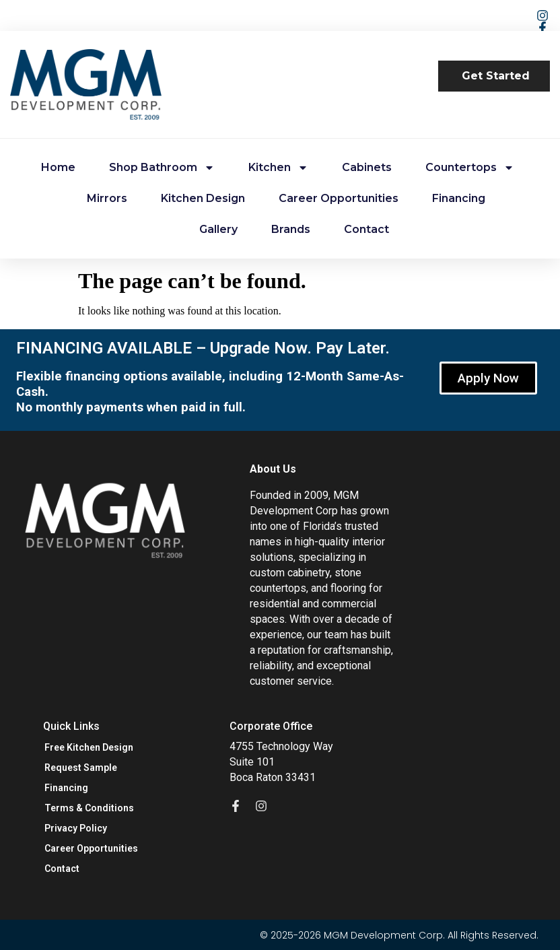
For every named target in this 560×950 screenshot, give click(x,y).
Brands (291, 229)
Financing (459, 198)
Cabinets (367, 167)
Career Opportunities (339, 198)
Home (58, 167)
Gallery (218, 229)
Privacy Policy (76, 828)
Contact (366, 229)
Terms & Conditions (89, 808)
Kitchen (278, 168)
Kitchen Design (203, 198)
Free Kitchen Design (89, 747)
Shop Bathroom (162, 168)
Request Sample (81, 768)
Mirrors (107, 198)
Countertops (470, 168)
